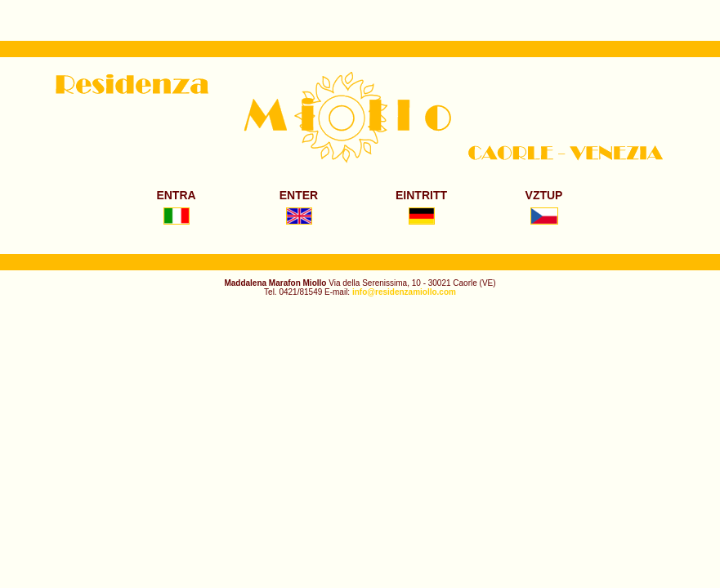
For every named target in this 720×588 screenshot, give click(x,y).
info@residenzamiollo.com (404, 292)
